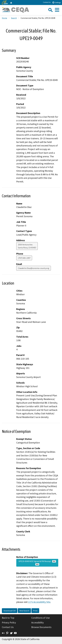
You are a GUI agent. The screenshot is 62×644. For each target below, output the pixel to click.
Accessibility (38, 622)
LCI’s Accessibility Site (39, 602)
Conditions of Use (41, 618)
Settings (56, 2)
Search (14, 18)
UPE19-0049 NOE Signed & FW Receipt (37, 563)
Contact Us (47, 2)
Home (5, 18)
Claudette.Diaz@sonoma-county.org (34, 268)
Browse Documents (41, 627)
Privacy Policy (9, 622)
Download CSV (10, 611)
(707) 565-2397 (24, 258)
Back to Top (8, 618)
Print (35, 611)
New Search (24, 611)
